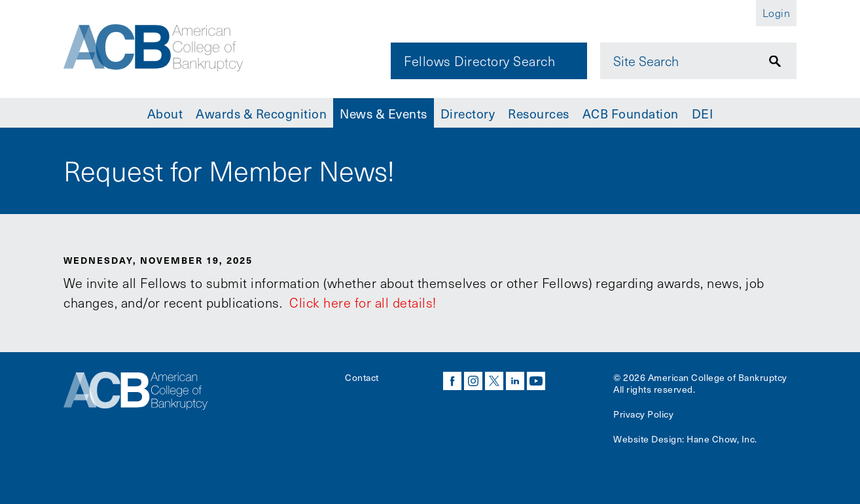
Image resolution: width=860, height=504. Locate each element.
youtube (536, 381)
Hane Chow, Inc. (722, 439)
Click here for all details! (361, 302)
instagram (473, 381)
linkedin (515, 381)
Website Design (648, 439)
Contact (362, 377)
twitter (494, 381)
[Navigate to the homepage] (153, 48)
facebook (452, 381)
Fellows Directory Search (479, 61)
